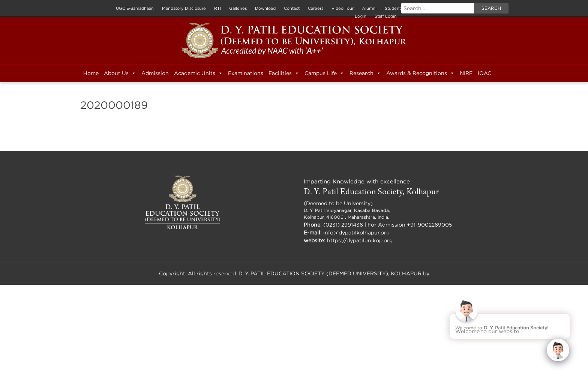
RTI (217, 8)
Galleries (238, 8)
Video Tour (343, 8)
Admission (155, 73)
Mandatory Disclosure (184, 8)
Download (265, 8)
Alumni (369, 8)
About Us (120, 73)
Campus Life (324, 73)
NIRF (466, 73)
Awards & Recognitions (420, 73)
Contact (292, 8)
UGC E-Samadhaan (135, 8)
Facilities (284, 73)
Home (91, 73)
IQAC (484, 73)
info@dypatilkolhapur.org (356, 232)
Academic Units (198, 73)
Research (365, 73)
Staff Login (386, 16)
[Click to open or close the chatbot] (558, 350)
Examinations (246, 73)
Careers (316, 8)
